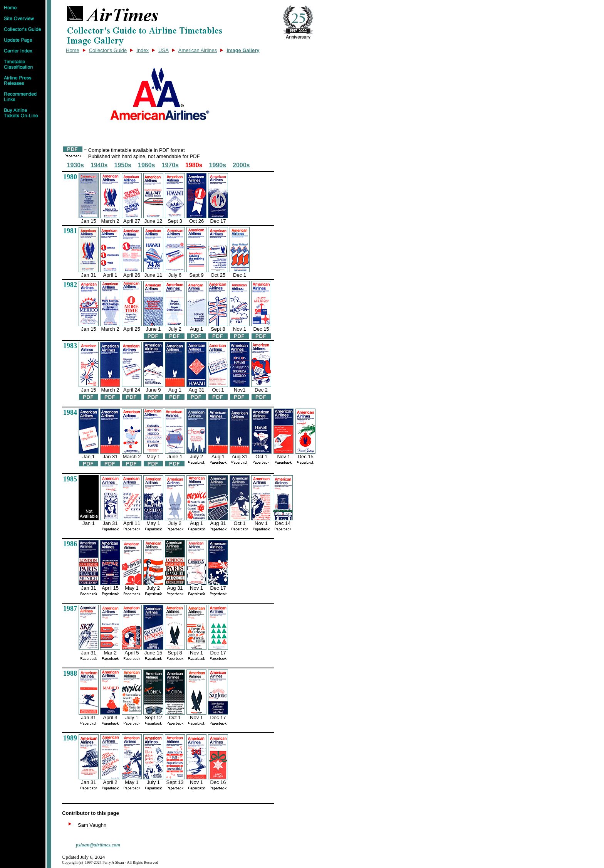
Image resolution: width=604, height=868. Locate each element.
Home (73, 50)
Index (143, 50)
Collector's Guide (108, 50)
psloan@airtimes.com (98, 845)
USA (164, 50)
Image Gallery (243, 50)
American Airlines (198, 50)
